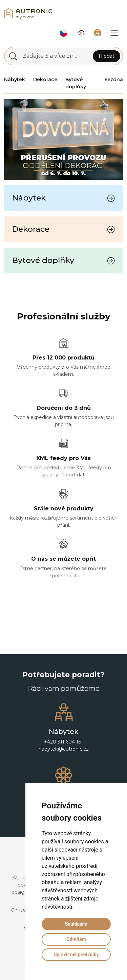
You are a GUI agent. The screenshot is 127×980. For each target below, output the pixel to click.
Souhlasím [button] (76, 924)
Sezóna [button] (114, 80)
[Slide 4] (88, 170)
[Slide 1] (51, 170)
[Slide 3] (76, 170)
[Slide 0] (39, 170)
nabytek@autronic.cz (64, 749)
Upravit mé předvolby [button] (76, 955)
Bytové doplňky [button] (76, 83)
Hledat (107, 56)
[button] (64, 33)
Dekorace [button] (45, 80)
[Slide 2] (64, 170)
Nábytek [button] (15, 80)
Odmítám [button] (76, 939)
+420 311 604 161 (63, 742)
